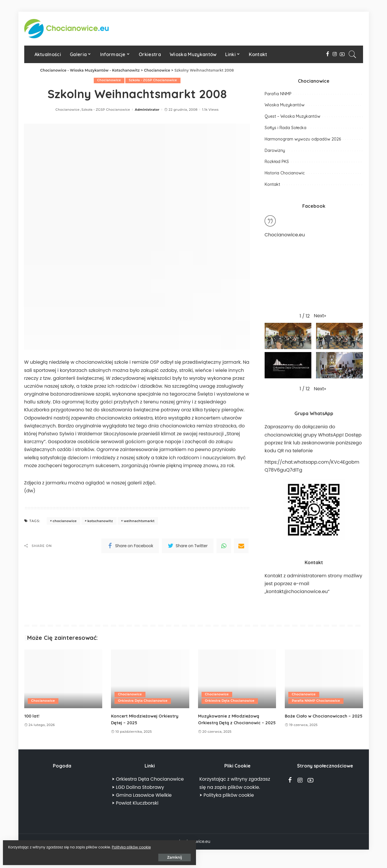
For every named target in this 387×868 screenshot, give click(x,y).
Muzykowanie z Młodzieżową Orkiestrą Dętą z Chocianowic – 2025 (234, 723)
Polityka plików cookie (66, 845)
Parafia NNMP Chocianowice (317, 701)
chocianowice (65, 521)
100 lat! (33, 716)
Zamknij (70, 855)
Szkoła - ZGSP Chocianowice (153, 80)
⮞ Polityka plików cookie (227, 802)
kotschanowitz (100, 521)
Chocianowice (108, 80)
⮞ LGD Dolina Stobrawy (138, 794)
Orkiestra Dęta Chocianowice (143, 701)
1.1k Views (210, 110)
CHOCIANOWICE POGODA (62, 804)
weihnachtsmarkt (139, 521)
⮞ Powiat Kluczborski (135, 810)
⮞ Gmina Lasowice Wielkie (142, 802)
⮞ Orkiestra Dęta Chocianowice (148, 786)
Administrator (147, 110)
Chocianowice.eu (285, 235)
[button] (320, 316)
